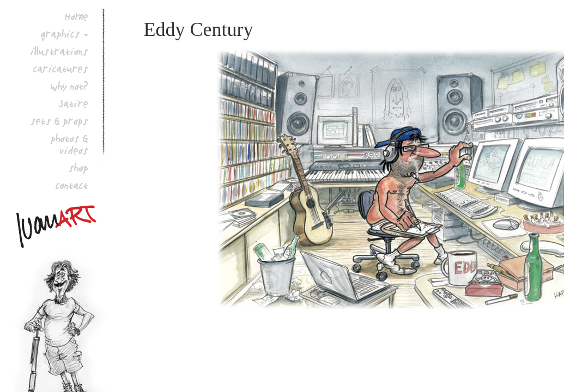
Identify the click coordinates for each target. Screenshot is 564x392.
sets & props (59, 121)
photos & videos (69, 144)
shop (78, 168)
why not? (69, 86)
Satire (74, 103)
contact (72, 185)
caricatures (61, 69)
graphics (60, 34)
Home (77, 16)
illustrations (59, 51)
